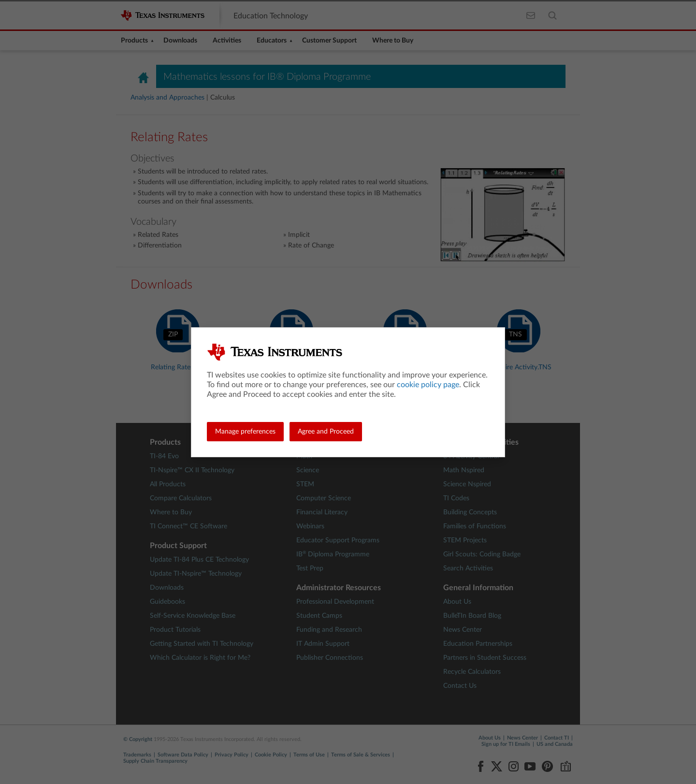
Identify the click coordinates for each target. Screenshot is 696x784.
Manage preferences (245, 432)
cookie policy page (428, 385)
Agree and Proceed (326, 432)
